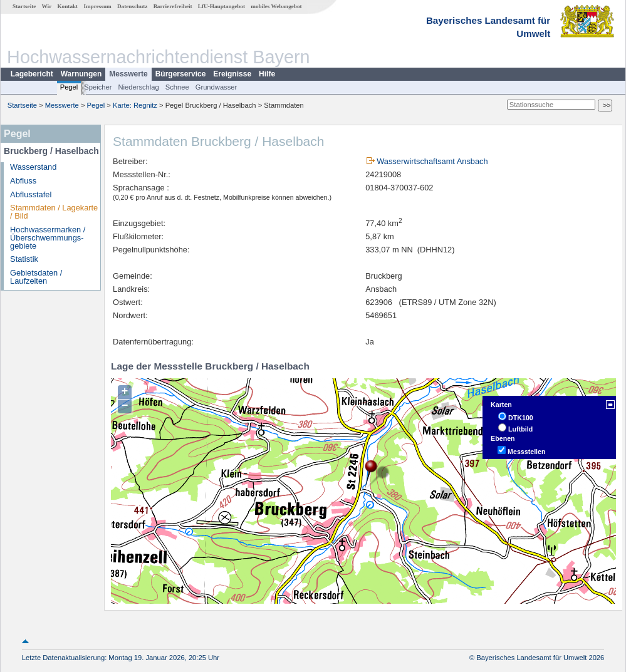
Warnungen (81, 74)
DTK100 (521, 418)
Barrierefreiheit (173, 6)
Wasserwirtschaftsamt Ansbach (432, 161)
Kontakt (67, 6)
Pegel (69, 87)
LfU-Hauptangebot (222, 6)
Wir (47, 6)
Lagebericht (32, 74)
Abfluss (23, 181)
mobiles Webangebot (276, 6)
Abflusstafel (31, 194)
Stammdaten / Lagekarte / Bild (54, 212)
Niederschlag (138, 87)
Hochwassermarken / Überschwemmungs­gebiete (48, 238)
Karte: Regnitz (135, 105)
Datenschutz (133, 6)
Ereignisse (232, 74)
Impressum (97, 6)
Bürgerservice (181, 74)
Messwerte (128, 74)
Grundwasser (216, 87)
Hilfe (267, 74)
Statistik (24, 259)
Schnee (177, 87)
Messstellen (526, 452)
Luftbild (520, 429)
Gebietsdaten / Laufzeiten (36, 277)
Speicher (98, 87)
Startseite (24, 6)
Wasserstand (33, 167)
